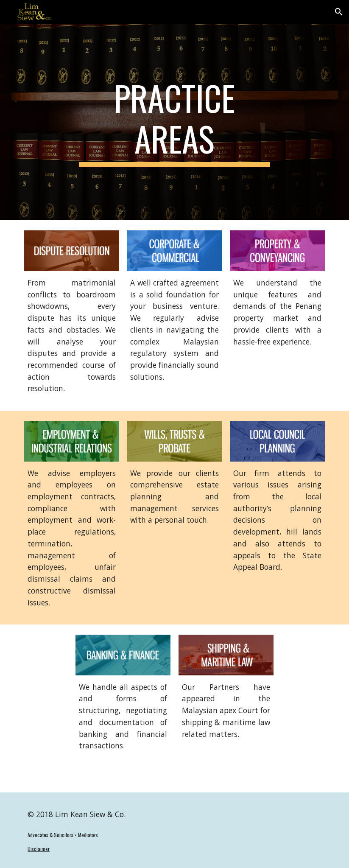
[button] (339, 12)
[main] (174, 122)
